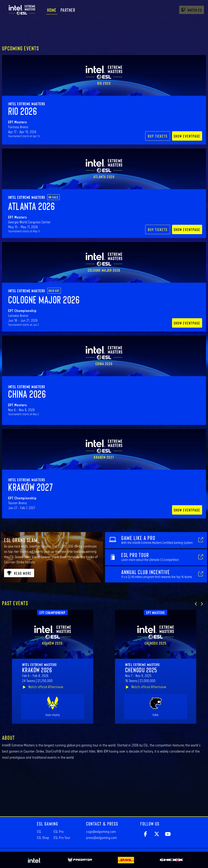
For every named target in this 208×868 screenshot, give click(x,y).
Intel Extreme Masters (27, 104)
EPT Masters (156, 613)
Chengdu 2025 (141, 670)
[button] (196, 604)
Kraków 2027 (31, 487)
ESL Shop (43, 838)
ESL (39, 832)
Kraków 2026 (37, 670)
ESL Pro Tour (62, 838)
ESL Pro (59, 832)
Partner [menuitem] (68, 10)
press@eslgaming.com (101, 838)
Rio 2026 (23, 111)
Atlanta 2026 (31, 206)
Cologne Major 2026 (44, 299)
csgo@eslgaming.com (101, 832)
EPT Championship (53, 613)
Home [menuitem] (52, 10)
